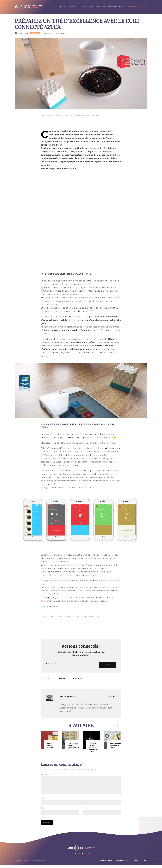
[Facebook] (72, 856)
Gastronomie (35, 33)
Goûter (68, 617)
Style (104, 7)
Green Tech (113, 7)
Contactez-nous (106, 863)
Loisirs (98, 7)
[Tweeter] (69, 679)
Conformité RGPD (122, 863)
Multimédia (82, 7)
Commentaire (46, 774)
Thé (99, 617)
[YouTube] (83, 856)
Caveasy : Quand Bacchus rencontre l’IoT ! (93, 748)
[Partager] (60, 679)
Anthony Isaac (23, 33)
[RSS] (90, 856)
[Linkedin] (86, 856)
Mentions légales (139, 863)
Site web (86, 811)
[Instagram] (79, 856)
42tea (52, 617)
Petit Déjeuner (89, 617)
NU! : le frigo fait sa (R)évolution (73, 746)
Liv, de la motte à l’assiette (51, 746)
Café (60, 617)
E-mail (44, 811)
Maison (62, 7)
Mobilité (123, 7)
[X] (76, 856)
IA (68, 7)
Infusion (77, 617)
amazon (45, 601)
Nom (43, 801)
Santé (91, 7)
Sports (73, 7)
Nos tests (132, 7)
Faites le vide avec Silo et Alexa (115, 746)
